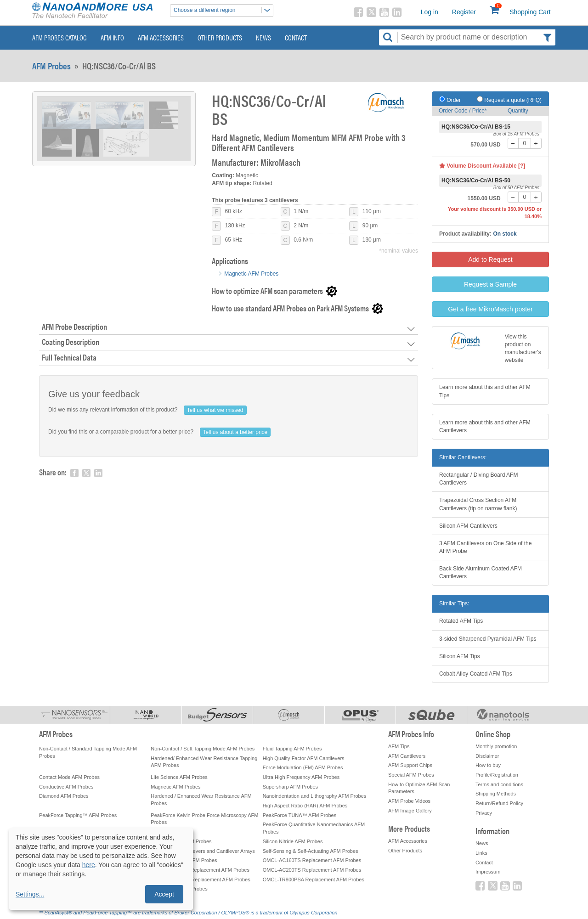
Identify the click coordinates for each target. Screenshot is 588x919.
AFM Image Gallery (410, 811)
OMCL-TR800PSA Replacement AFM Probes (314, 880)
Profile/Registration (497, 775)
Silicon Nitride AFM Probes (293, 841)
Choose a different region (223, 10)
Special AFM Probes (411, 775)
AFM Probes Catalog (59, 37)
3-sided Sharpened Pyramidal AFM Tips (488, 639)
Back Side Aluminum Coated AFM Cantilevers (481, 572)
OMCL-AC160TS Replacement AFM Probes (312, 860)
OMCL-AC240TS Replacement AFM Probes (200, 870)
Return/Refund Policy (499, 803)
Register (464, 12)
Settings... (30, 894)
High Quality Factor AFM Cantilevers (304, 758)
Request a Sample (490, 284)
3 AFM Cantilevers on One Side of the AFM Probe (485, 547)
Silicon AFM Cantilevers (468, 526)
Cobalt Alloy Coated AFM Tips (476, 674)
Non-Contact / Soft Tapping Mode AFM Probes (203, 749)
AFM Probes (51, 66)
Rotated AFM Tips (461, 621)
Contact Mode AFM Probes (69, 777)
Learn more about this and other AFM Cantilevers (485, 426)
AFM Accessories (161, 37)
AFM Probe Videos (409, 801)
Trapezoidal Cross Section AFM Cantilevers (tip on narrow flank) (478, 504)
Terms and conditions (499, 784)
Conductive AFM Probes (66, 787)
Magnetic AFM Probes (251, 274)
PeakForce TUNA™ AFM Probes (300, 815)
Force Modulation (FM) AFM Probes (303, 767)
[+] (536, 143)
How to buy (488, 765)
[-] (513, 143)
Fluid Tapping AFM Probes (292, 749)
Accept (164, 894)
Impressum (488, 872)
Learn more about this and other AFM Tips (485, 391)
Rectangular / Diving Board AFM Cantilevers (478, 479)
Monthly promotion (496, 746)
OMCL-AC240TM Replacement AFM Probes (200, 880)
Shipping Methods (496, 794)
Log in (430, 12)
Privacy (484, 813)
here (89, 865)
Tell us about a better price (235, 432)
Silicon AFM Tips (460, 656)
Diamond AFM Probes (64, 796)
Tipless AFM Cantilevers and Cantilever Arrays (203, 851)
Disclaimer (487, 756)
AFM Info (112, 37)
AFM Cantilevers (407, 756)
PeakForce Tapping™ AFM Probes (78, 815)
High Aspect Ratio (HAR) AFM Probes (305, 806)
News (263, 37)
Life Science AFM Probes (179, 777)
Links (481, 853)
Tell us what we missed (215, 410)
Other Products (220, 37)
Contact (296, 37)
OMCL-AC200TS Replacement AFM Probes (312, 870)
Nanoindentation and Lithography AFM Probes (315, 796)
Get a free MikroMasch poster (490, 309)
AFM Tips (399, 746)
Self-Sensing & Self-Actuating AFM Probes (311, 851)
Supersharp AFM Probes (290, 787)
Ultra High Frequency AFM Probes (301, 777)
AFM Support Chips (410, 765)
